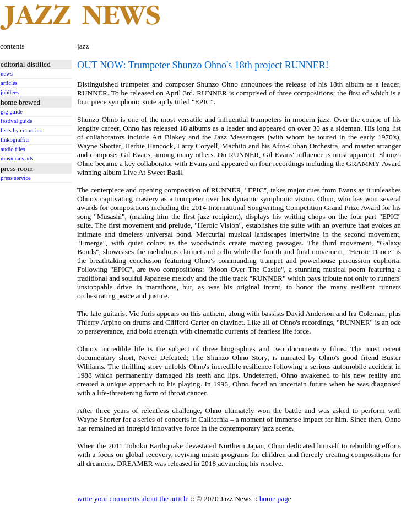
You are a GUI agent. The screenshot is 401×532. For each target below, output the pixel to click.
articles (9, 83)
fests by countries (21, 130)
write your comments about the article (133, 499)
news (7, 74)
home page (275, 499)
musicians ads (17, 158)
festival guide (17, 121)
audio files (13, 149)
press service (16, 178)
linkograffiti (15, 140)
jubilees (10, 92)
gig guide (12, 112)
